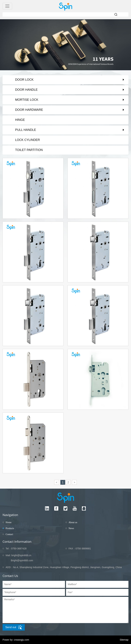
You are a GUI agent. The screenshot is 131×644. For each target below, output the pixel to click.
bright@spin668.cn (21, 555)
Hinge (20, 120)
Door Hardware (29, 110)
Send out (14, 627)
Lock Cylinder (28, 140)
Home (9, 522)
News (71, 528)
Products (10, 528)
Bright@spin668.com (22, 560)
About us (73, 522)
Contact (9, 534)
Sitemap (124, 640)
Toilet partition (29, 150)
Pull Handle (26, 130)
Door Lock (24, 80)
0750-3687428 (19, 549)
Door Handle (26, 90)
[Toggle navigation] (7, 6)
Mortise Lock (27, 100)
